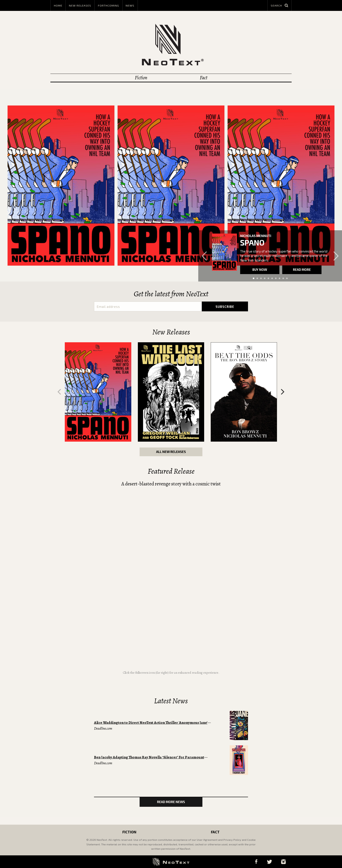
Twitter (269, 862)
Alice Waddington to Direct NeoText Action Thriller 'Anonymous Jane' (151, 723)
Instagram (283, 862)
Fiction (141, 78)
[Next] (282, 392)
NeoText (171, 45)
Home (58, 5)
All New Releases (171, 452)
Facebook (256, 862)
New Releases (80, 5)
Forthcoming (109, 5)
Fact (203, 78)
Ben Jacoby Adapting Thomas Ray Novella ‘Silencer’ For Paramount (149, 757)
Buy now (260, 270)
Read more (302, 270)
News (130, 5)
